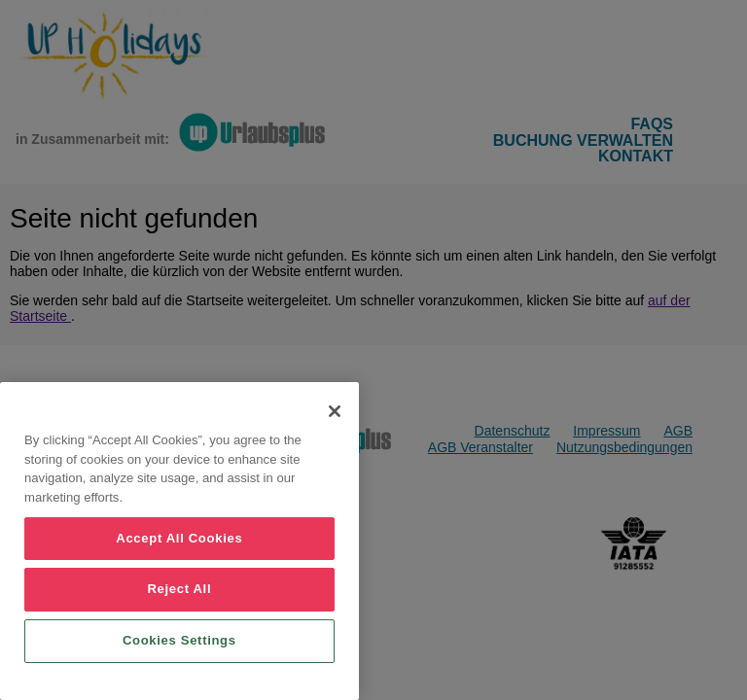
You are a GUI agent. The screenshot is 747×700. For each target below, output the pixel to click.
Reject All (179, 589)
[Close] (335, 411)
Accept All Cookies (179, 538)
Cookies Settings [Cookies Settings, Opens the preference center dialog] (179, 640)
